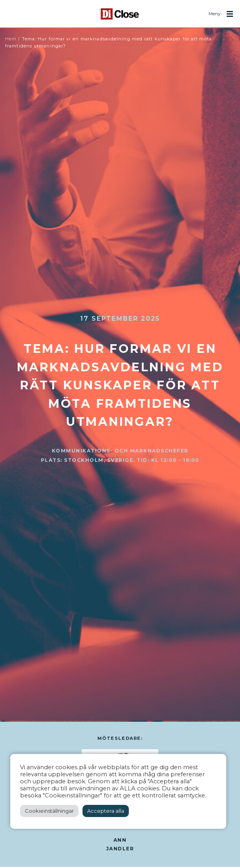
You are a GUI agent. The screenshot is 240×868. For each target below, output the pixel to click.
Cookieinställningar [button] (49, 811)
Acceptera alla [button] (106, 811)
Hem (11, 39)
